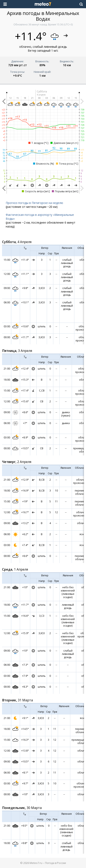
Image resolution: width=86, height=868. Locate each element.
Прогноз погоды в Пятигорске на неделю (34, 203)
